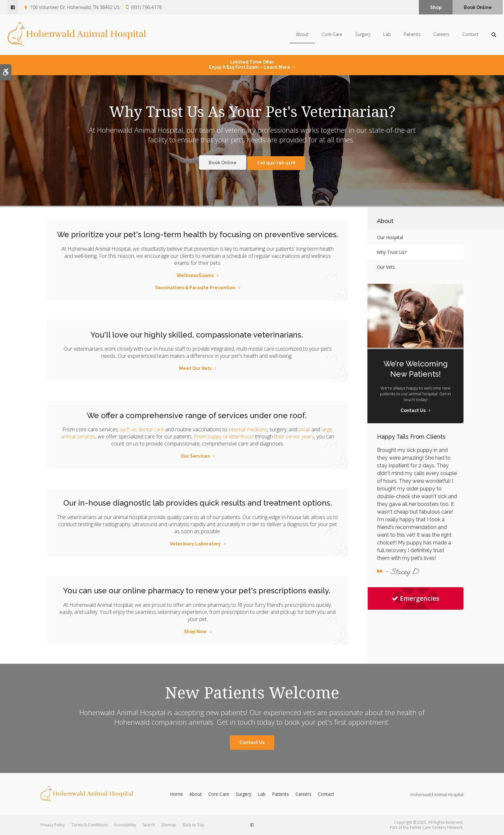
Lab (387, 35)
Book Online (478, 7)
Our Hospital (390, 237)
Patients (412, 35)
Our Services (195, 456)
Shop (436, 7)
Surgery (363, 35)
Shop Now (195, 632)
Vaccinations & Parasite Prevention (195, 288)
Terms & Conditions (90, 825)
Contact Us (252, 742)
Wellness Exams (195, 275)
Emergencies (416, 598)
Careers (441, 35)
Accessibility (125, 825)
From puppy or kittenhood (224, 436)
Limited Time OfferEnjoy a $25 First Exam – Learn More (250, 65)
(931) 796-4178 (146, 7)
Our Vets (386, 267)
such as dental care (142, 429)
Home (176, 794)
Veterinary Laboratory (195, 544)
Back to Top (194, 825)
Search (149, 825)
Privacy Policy (53, 825)
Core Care (332, 35)
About (302, 35)
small (304, 429)
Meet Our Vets (195, 368)
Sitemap (169, 825)
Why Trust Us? (392, 252)
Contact (470, 35)
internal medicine (248, 429)
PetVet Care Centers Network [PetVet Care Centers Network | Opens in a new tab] (436, 827)
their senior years (294, 436)
